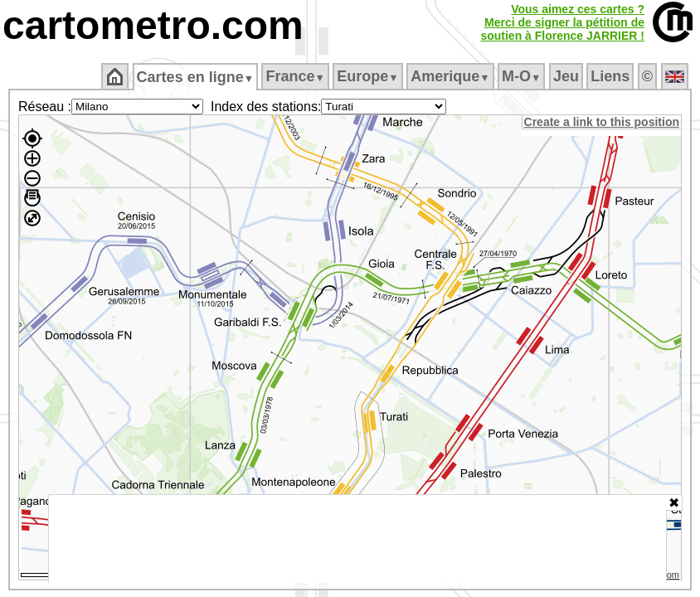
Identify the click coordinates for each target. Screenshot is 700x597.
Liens (612, 76)
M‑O (523, 76)
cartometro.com (153, 25)
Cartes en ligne (196, 77)
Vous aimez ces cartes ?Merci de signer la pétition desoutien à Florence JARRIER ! (562, 22)
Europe (369, 76)
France (297, 76)
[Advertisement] (357, 539)
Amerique (452, 76)
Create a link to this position (603, 122)
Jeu (567, 76)
